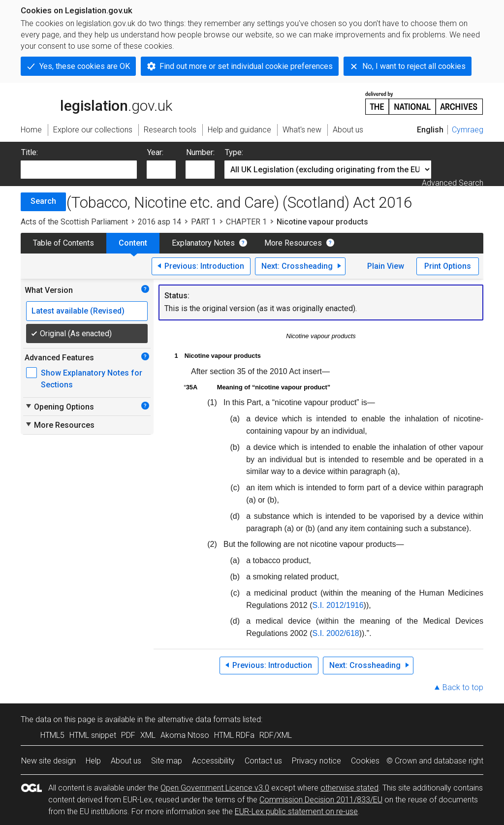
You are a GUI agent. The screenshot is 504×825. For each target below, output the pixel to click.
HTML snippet (93, 735)
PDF (128, 735)
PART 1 (204, 222)
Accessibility (213, 761)
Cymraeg (468, 130)
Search (43, 201)
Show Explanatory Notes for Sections (92, 379)
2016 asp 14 (159, 222)
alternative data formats (199, 719)
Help (93, 761)
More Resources (293, 243)
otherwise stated (349, 788)
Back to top (463, 687)
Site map (167, 761)
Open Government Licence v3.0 (215, 788)
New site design (48, 761)
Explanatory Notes (203, 243)
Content (133, 243)
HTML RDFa (234, 735)
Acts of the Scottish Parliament (74, 222)
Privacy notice (316, 761)
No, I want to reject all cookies (414, 66)
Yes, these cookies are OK (85, 66)
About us (126, 761)
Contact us (263, 761)
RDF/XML (276, 735)
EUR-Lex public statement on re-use (296, 811)
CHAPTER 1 (246, 222)
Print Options (448, 266)
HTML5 (52, 735)
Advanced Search (453, 183)
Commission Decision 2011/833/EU (321, 800)
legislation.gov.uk (96, 102)
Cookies (365, 761)
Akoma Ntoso (185, 735)
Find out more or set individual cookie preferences (246, 66)
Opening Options (59, 407)
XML (148, 735)
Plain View (386, 266)
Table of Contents (63, 243)
